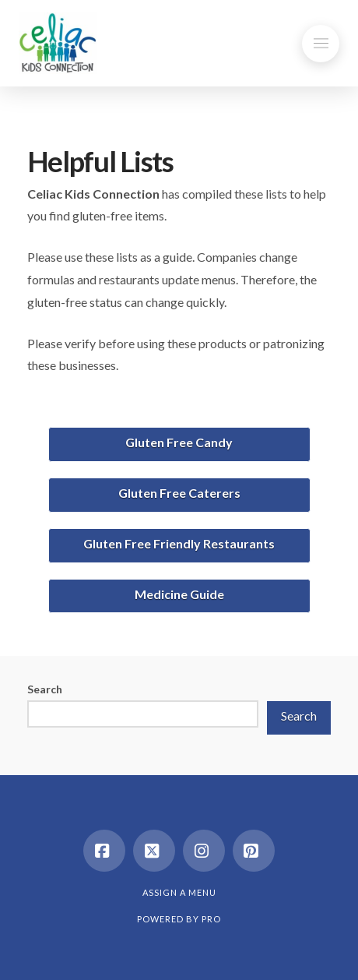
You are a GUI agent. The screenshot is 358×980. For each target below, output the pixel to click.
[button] (321, 44)
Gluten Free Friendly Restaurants (179, 543)
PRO (211, 919)
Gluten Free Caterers (179, 493)
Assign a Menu (179, 892)
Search (45, 689)
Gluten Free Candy (179, 442)
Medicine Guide (179, 594)
